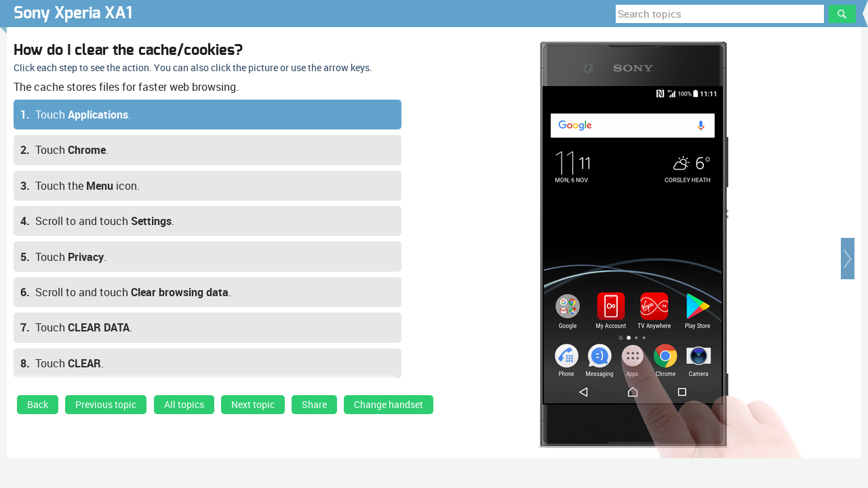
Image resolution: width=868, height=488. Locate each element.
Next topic (253, 405)
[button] (848, 259)
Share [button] (314, 405)
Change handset (389, 405)
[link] (38, 408)
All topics (184, 405)
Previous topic (106, 405)
